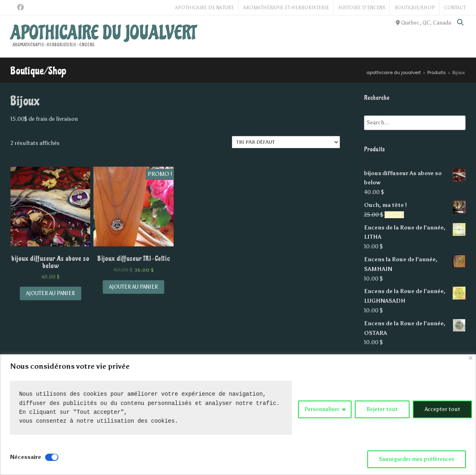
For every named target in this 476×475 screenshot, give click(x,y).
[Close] (471, 358)
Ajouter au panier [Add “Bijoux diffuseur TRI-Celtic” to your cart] (133, 287)
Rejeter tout (382, 409)
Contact (455, 8)
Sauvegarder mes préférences (417, 459)
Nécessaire (26, 457)
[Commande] (286, 142)
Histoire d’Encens (362, 8)
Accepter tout (442, 409)
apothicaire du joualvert (103, 33)
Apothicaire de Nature (205, 8)
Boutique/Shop (415, 8)
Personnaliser (322, 409)
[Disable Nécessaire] (52, 457)
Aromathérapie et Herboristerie (286, 8)
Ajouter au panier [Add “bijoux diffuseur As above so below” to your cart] (51, 293)
